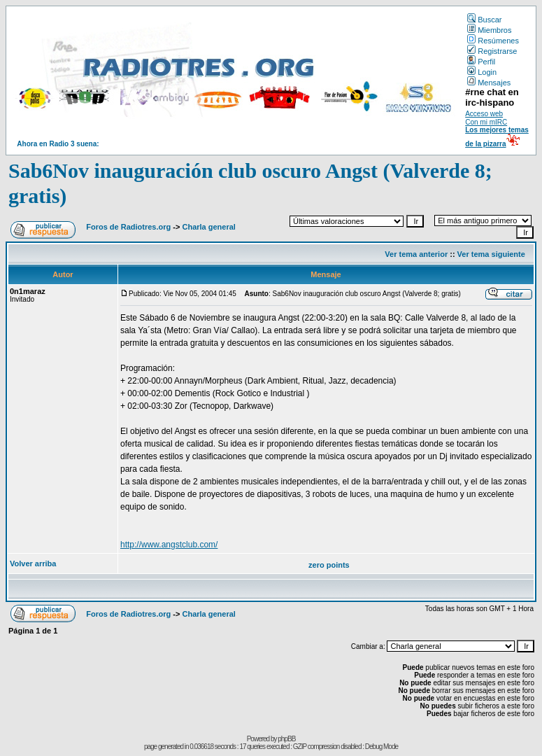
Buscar (484, 20)
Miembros (489, 30)
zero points (329, 565)
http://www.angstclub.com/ (169, 545)
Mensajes (489, 83)
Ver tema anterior (416, 254)
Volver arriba (33, 563)
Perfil (481, 62)
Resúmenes (493, 41)
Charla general (208, 227)
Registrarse (492, 51)
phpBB (286, 739)
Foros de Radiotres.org (128, 227)
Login (482, 72)
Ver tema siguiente (491, 254)
